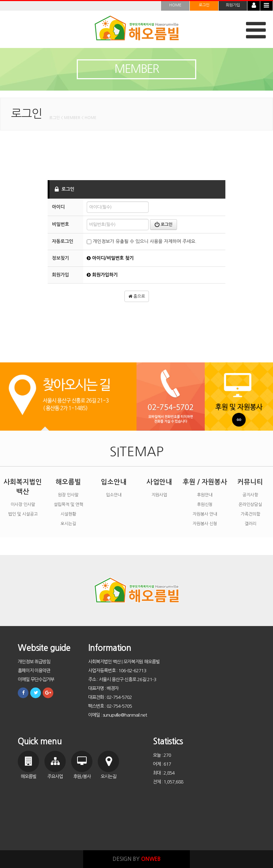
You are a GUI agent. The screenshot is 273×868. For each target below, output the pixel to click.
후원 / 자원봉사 (205, 482)
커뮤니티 (250, 482)
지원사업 (159, 495)
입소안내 (114, 482)
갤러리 (250, 524)
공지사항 (250, 495)
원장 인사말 (68, 495)
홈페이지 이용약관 (34, 671)
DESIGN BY (137, 859)
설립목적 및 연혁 (68, 505)
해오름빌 (68, 482)
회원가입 (233, 5)
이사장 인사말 (23, 505)
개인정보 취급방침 (34, 662)
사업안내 (159, 482)
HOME (175, 5)
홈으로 (137, 296)
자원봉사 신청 (205, 524)
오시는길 (68, 524)
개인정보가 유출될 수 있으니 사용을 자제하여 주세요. (142, 241)
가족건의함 (250, 514)
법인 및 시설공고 (23, 514)
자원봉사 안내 (205, 514)
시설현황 (68, 514)
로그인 (204, 5)
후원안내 (205, 495)
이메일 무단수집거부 (36, 680)
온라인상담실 (250, 505)
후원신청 (205, 505)
